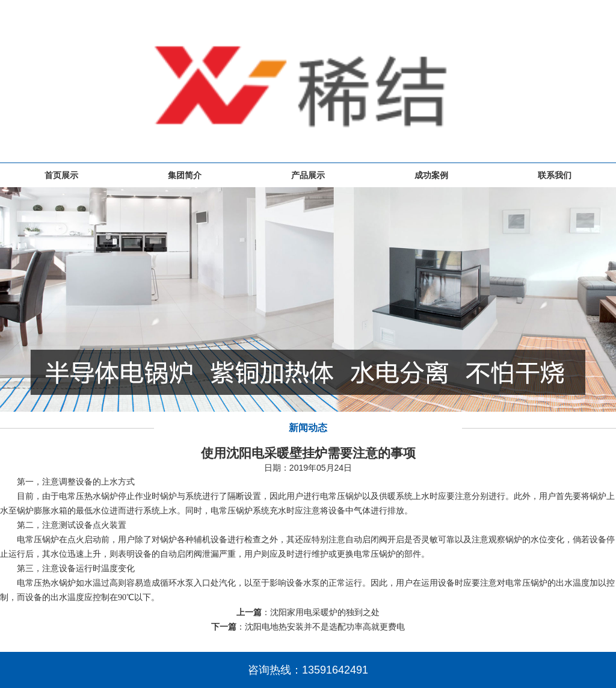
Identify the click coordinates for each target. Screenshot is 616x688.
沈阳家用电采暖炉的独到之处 (325, 612)
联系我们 (555, 175)
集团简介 (185, 175)
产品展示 (308, 175)
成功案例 (431, 175)
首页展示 (61, 175)
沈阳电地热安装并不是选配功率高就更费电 (325, 627)
